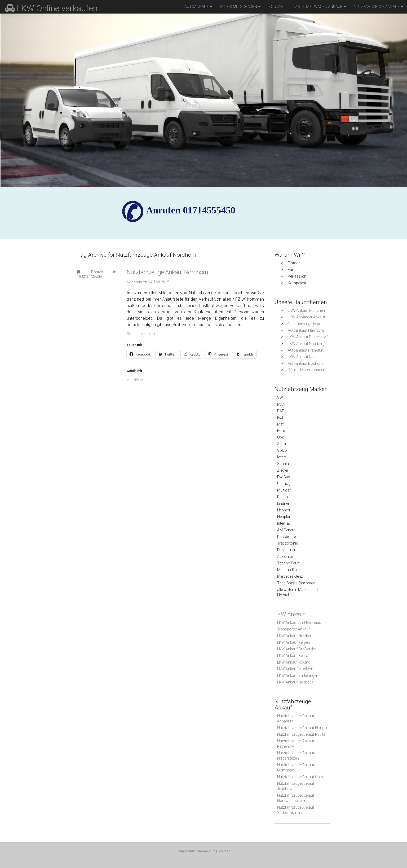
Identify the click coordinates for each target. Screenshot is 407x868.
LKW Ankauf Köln (302, 357)
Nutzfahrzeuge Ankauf (378, 7)
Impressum (207, 851)
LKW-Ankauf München (306, 310)
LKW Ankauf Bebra (293, 656)
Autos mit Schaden (240, 7)
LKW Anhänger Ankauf (306, 317)
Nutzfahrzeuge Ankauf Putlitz (301, 734)
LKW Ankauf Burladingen (298, 676)
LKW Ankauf (290, 614)
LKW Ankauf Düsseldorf (308, 337)
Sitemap (224, 851)
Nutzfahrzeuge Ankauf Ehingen (303, 728)
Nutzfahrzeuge (90, 276)
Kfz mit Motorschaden (306, 370)
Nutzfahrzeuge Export (306, 324)
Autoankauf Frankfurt (306, 350)
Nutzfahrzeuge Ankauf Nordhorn (167, 272)
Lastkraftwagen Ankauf (320, 7)
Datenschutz (186, 851)
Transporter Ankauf (293, 629)
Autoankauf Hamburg (306, 330)
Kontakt (277, 7)
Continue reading (143, 334)
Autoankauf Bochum (305, 363)
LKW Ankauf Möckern (295, 669)
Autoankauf (198, 7)
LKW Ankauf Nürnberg (306, 344)
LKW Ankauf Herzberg (295, 636)
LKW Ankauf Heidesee (295, 682)
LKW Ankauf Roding (294, 662)
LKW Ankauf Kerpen (294, 642)
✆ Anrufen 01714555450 (191, 210)
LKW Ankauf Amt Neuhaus (299, 622)
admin (137, 282)
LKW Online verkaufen (51, 8)
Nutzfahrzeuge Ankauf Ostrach (303, 777)
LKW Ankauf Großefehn (297, 649)
